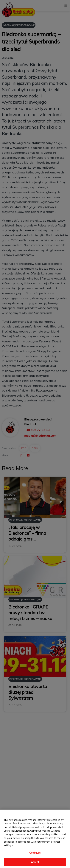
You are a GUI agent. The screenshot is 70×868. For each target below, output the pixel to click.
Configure (35, 853)
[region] (35, 839)
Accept (35, 862)
